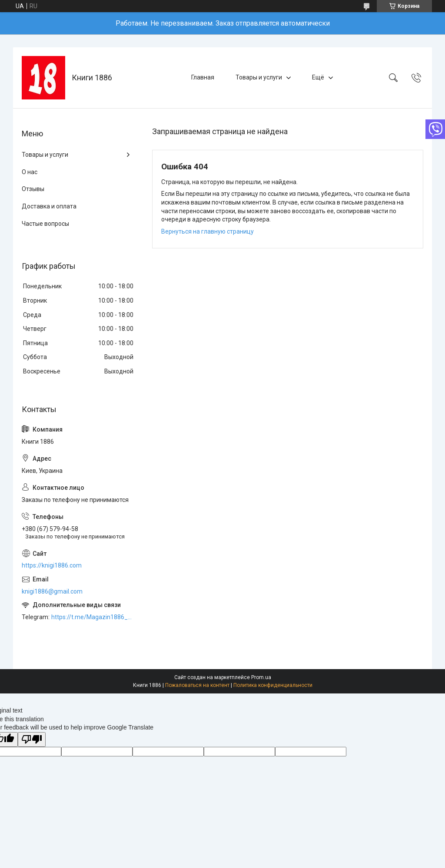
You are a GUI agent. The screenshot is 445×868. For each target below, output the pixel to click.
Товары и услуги (259, 77)
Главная (203, 77)
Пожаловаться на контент (197, 685)
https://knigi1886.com (52, 565)
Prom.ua (261, 677)
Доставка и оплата (49, 206)
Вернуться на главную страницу (208, 231)
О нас (30, 172)
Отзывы (33, 189)
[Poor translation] (32, 740)
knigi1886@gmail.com (52, 591)
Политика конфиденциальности (273, 685)
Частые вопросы (45, 224)
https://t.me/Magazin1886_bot (93, 617)
